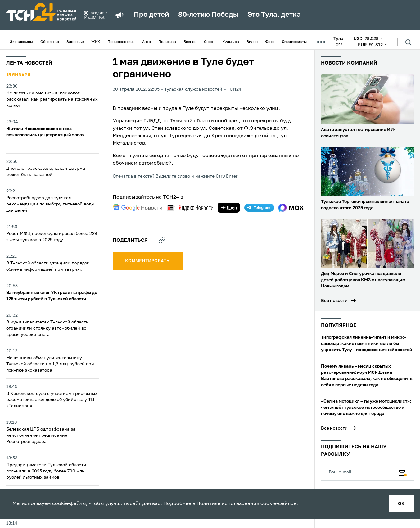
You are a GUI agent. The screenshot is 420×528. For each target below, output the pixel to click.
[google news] (138, 208)
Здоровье (75, 42)
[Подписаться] (403, 472)
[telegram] (259, 208)
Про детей (151, 15)
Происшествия (121, 42)
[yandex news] (190, 208)
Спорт (209, 42)
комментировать (148, 261)
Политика (167, 42)
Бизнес (190, 42)
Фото (270, 42)
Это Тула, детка (274, 15)
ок (401, 504)
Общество (50, 42)
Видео (252, 42)
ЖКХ (96, 42)
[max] (291, 208)
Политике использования (228, 504)
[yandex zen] (229, 208)
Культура (231, 42)
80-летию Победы (208, 15)
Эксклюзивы (21, 42)
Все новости (334, 301)
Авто (147, 42)
